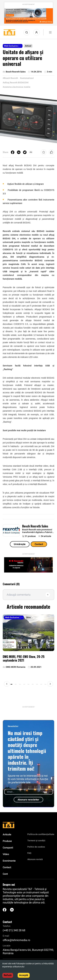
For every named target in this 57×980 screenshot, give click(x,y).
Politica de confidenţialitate (41, 834)
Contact (39, 544)
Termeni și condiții (36, 841)
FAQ (29, 853)
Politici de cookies (36, 847)
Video (6, 854)
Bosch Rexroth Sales (35, 526)
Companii (8, 848)
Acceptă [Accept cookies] (24, 975)
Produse (7, 841)
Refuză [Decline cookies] (8, 975)
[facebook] (13, 152)
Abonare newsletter (28, 800)
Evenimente (9, 861)
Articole (7, 834)
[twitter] (25, 152)
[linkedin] (19, 152)
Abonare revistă (35, 859)
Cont (5, 874)
